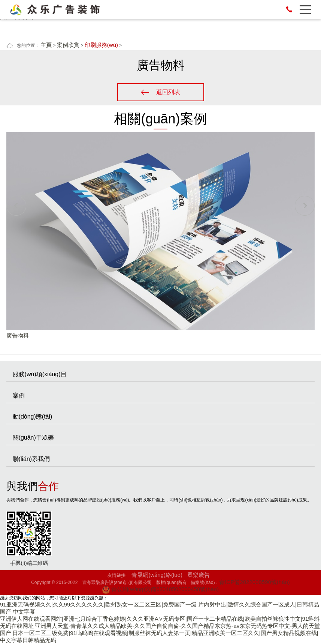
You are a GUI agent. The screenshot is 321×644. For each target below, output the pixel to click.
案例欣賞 (68, 45)
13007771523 (289, 9)
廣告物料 (18, 336)
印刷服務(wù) (101, 45)
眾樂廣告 (199, 575)
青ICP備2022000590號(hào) (254, 582)
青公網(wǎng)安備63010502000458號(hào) (160, 589)
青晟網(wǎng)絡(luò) (157, 575)
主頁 (46, 45)
